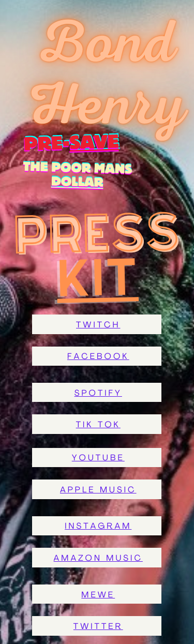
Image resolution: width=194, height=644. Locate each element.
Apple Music (98, 490)
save (83, 142)
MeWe (98, 595)
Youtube (98, 458)
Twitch (98, 325)
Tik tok (98, 425)
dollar (77, 183)
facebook (98, 357)
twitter (98, 627)
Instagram (98, 527)
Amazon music (98, 559)
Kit (98, 277)
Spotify (98, 394)
